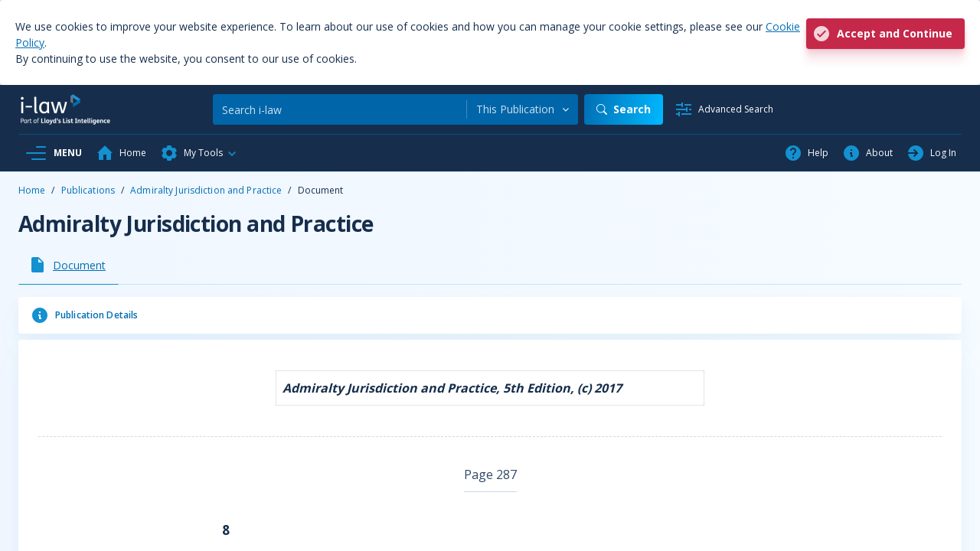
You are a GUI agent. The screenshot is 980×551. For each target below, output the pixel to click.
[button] (199, 153)
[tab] (69, 265)
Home (32, 190)
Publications (88, 190)
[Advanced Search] (724, 109)
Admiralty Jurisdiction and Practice (206, 190)
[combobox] (523, 109)
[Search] (340, 109)
